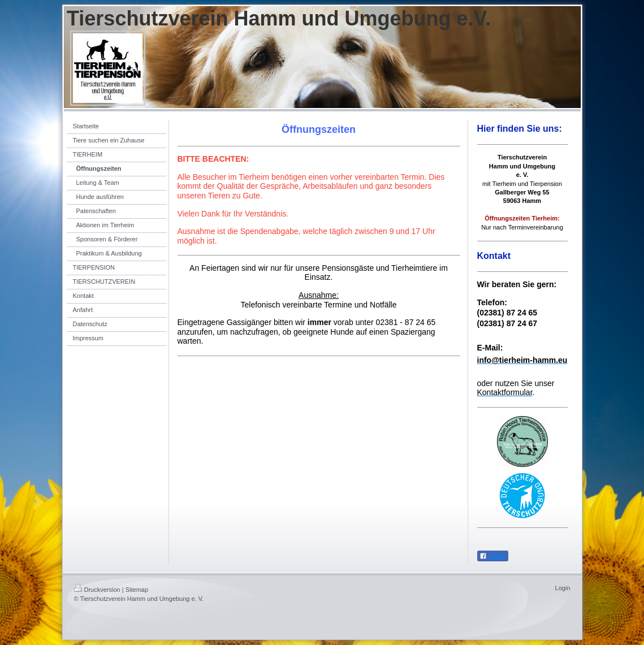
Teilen (493, 556)
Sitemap (137, 590)
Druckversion (97, 590)
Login (563, 588)
